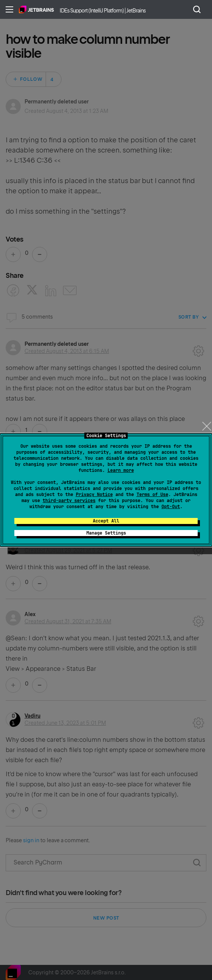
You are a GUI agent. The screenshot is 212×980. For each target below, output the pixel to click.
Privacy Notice (94, 495)
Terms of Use (152, 495)
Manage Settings (106, 533)
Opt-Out (171, 507)
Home (36, 9)
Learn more (121, 470)
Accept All (106, 521)
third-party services (69, 501)
